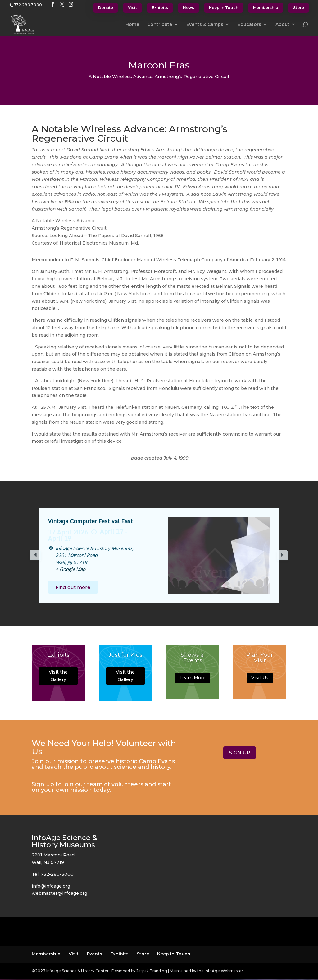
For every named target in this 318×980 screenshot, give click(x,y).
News (189, 8)
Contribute (160, 25)
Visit (132, 8)
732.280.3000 (28, 5)
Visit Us (260, 679)
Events (94, 954)
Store (299, 8)
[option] (159, 556)
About (282, 25)
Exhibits (160, 8)
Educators (249, 25)
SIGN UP (240, 753)
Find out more (73, 587)
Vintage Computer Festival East (90, 521)
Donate (106, 8)
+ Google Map (70, 569)
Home (132, 25)
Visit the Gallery (58, 677)
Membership (266, 8)
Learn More (193, 679)
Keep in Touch (224, 8)
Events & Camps (205, 25)
